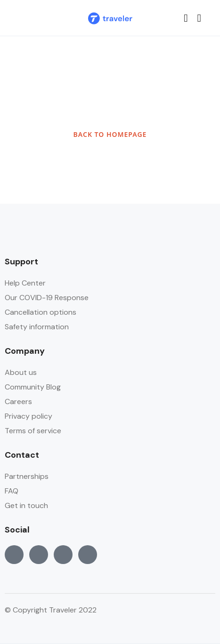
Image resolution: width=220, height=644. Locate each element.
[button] (186, 18)
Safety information (37, 327)
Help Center (25, 283)
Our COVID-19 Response (47, 298)
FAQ (12, 491)
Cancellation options (41, 312)
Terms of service (33, 431)
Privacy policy (29, 416)
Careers (18, 402)
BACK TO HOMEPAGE (110, 134)
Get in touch (26, 505)
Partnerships (27, 476)
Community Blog (33, 387)
